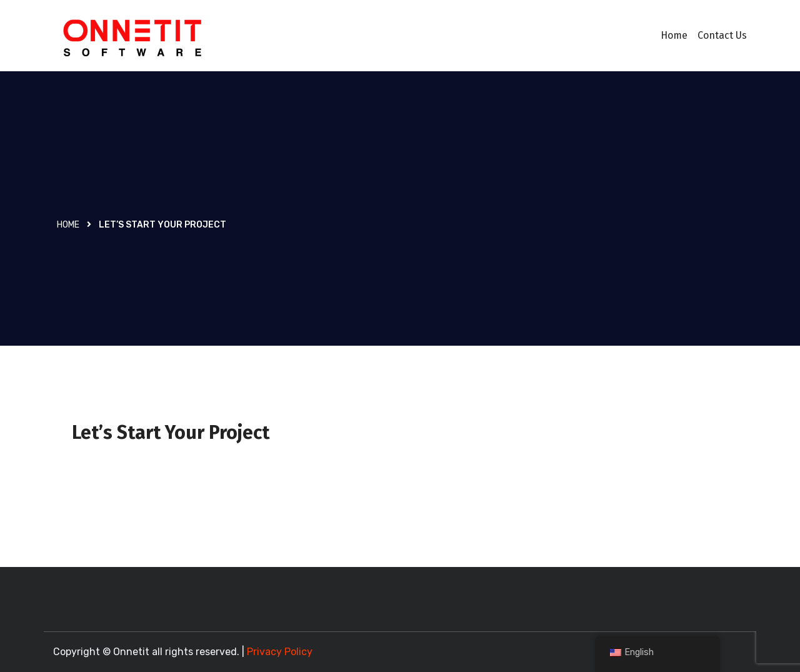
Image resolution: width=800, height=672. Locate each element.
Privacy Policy (280, 652)
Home (674, 35)
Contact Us (722, 35)
